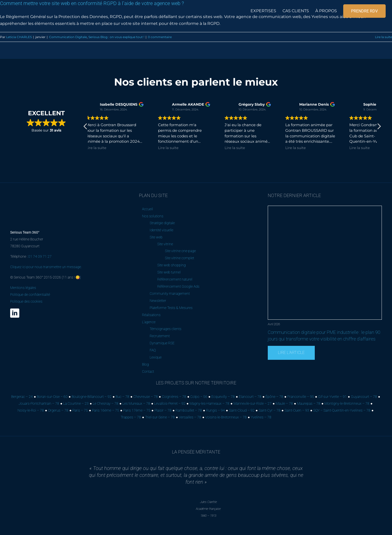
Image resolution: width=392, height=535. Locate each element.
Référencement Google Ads (178, 286)
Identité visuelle (161, 230)
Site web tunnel (169, 272)
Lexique (156, 357)
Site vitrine (165, 244)
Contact (148, 371)
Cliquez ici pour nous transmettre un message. (46, 267)
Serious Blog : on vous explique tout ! (116, 37)
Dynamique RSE (162, 343)
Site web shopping (171, 265)
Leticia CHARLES (19, 37)
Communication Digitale (68, 37)
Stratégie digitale (162, 223)
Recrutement (160, 336)
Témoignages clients (166, 329)
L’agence (149, 322)
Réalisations (151, 315)
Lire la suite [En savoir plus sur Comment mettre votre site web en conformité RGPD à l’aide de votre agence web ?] (383, 37)
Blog (145, 364)
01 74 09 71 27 (40, 256)
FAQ (153, 350)
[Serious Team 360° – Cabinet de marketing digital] (39, 195)
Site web (156, 237)
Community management (170, 294)
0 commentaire (160, 37)
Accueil (147, 209)
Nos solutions (153, 216)
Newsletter (158, 301)
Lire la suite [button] (160, 148)
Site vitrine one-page (180, 251)
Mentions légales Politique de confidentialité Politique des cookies (30, 295)
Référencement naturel (175, 279)
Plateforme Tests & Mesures (171, 308)
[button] (379, 128)
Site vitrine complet (179, 258)
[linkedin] (15, 313)
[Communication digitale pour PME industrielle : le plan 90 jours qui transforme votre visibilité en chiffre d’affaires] (325, 208)
